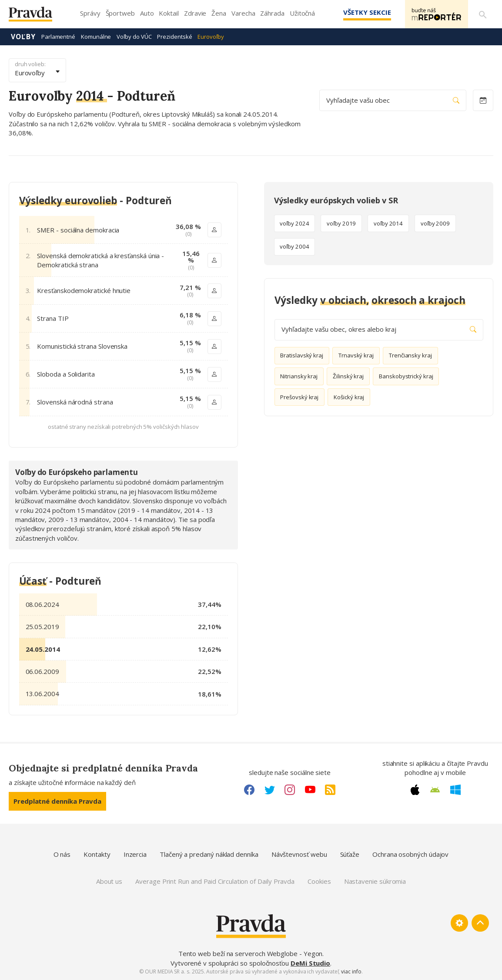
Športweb (120, 13)
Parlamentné (58, 37)
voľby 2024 (294, 223)
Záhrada (272, 13)
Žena (219, 13)
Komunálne (96, 37)
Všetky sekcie (367, 12)
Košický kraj (349, 397)
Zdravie (195, 13)
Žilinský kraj (348, 376)
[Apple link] (415, 790)
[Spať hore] (480, 923)
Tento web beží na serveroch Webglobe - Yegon (251, 953)
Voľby (23, 37)
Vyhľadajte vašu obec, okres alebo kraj (379, 329)
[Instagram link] (290, 790)
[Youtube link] (310, 790)
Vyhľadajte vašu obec (393, 100)
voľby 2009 (435, 223)
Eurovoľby (211, 37)
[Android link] (435, 790)
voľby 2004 (294, 246)
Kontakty (97, 854)
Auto (147, 13)
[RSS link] (330, 790)
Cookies (319, 881)
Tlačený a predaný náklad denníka (209, 854)
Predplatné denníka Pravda (57, 801)
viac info (351, 972)
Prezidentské (174, 37)
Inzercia (135, 854)
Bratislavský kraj (302, 355)
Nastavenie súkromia (375, 881)
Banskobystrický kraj (406, 376)
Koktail (169, 13)
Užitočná (302, 13)
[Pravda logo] (37, 16)
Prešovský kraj (299, 397)
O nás (62, 854)
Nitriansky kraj (299, 376)
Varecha (243, 13)
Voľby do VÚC (134, 37)
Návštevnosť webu (299, 854)
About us (109, 881)
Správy (90, 13)
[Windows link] (455, 790)
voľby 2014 (388, 223)
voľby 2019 (341, 223)
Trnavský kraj (356, 355)
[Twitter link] (270, 790)
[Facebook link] (249, 790)
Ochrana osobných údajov (410, 854)
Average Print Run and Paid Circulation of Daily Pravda (215, 881)
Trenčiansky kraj (410, 355)
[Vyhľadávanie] (483, 14)
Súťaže (350, 854)
